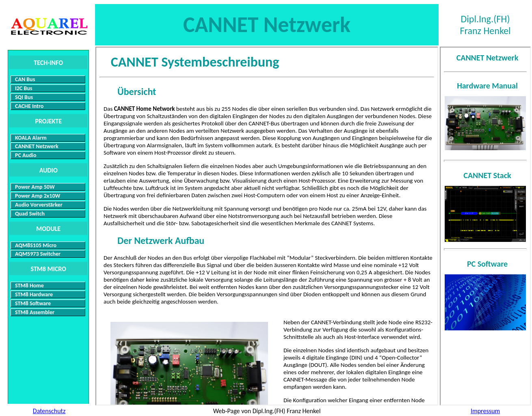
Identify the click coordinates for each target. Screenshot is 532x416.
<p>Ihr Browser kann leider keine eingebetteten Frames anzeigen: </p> (267, 226)
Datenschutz (49, 411)
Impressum (485, 411)
